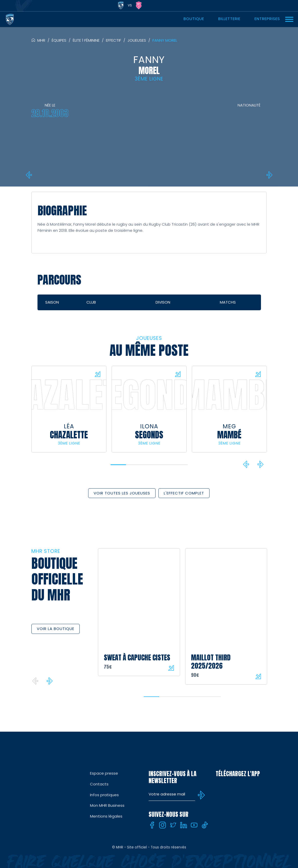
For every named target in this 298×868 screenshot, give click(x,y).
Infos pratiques (104, 795)
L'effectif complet (184, 493)
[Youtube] (194, 825)
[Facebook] (152, 825)
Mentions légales (106, 816)
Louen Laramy (30, 175)
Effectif (114, 40)
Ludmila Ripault (269, 175)
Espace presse (104, 773)
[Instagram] (162, 825)
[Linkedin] (184, 825)
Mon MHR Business (107, 805)
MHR (41, 40)
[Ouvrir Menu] (289, 19)
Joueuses (137, 40)
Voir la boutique (56, 629)
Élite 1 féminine (86, 40)
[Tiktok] (205, 825)
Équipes (59, 40)
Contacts (99, 784)
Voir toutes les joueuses (122, 493)
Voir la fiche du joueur (97, 374)
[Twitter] (173, 825)
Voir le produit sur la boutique (171, 668)
